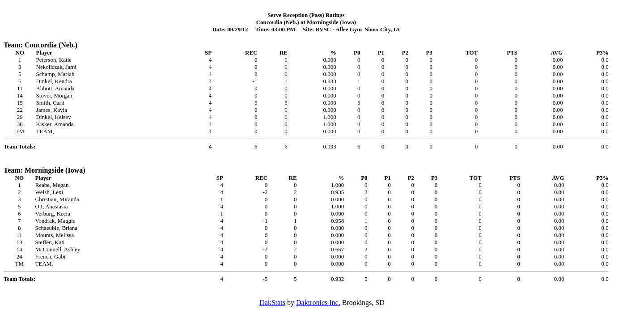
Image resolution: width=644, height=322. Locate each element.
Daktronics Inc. (318, 303)
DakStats (272, 303)
